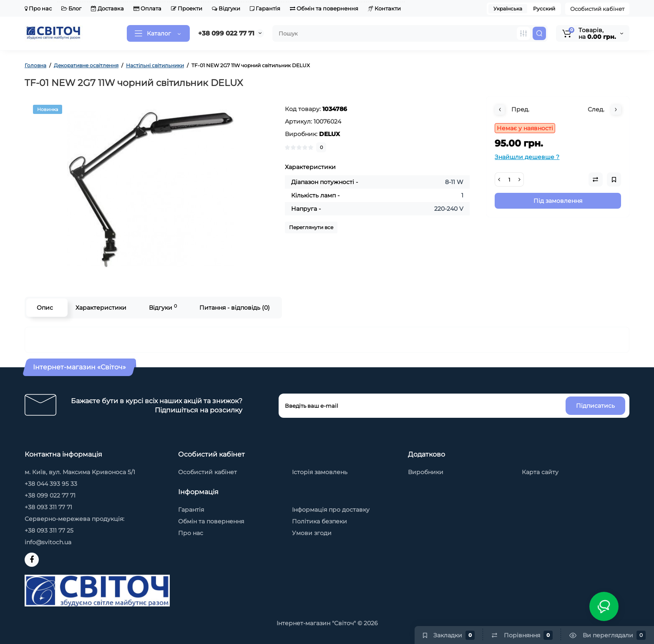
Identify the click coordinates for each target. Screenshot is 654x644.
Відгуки (226, 8)
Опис (45, 308)
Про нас (38, 8)
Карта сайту (540, 472)
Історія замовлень (320, 472)
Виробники (426, 472)
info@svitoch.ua (48, 542)
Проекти (187, 8)
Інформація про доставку (331, 510)
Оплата (147, 8)
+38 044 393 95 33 (51, 484)
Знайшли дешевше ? (527, 157)
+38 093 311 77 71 (48, 507)
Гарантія (265, 8)
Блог (71, 8)
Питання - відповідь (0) (235, 308)
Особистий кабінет (597, 9)
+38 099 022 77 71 (226, 33)
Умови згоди (312, 533)
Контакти (384, 8)
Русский (544, 9)
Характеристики (101, 308)
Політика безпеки (319, 521)
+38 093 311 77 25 (49, 530)
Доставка (107, 8)
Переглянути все (311, 227)
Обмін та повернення (324, 8)
